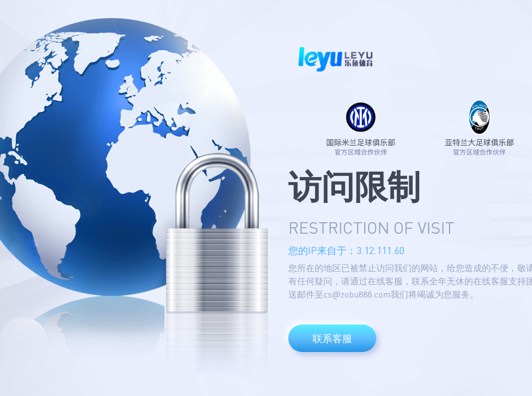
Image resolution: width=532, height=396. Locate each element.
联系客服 (332, 338)
